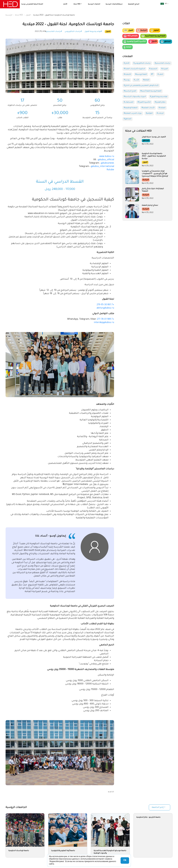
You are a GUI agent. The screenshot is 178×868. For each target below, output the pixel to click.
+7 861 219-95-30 (105, 305)
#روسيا (127, 80)
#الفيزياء (165, 69)
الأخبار (65, 4)
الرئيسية (9, 15)
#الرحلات (160, 113)
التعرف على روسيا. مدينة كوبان (154, 137)
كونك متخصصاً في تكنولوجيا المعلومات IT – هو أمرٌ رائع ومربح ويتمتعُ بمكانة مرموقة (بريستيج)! (155, 174)
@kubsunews (107, 163)
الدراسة (142, 30)
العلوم (155, 30)
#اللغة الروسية (141, 74)
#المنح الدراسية (130, 91)
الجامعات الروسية (94, 4)
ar (164, 4)
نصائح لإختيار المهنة (150, 205)
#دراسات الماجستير (54, 32)
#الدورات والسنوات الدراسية (135, 97)
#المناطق (128, 119)
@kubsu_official (106, 160)
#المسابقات (129, 102)
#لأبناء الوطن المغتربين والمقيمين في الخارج (141, 86)
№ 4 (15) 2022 (41, 32)
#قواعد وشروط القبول (93, 32)
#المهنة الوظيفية (131, 108)
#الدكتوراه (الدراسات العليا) (134, 69)
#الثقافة (146, 80)
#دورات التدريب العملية (133, 113)
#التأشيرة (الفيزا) (144, 102)
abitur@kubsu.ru (105, 308)
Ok (125, 860)
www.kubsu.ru (107, 156)
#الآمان (127, 63)
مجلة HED (77, 4)
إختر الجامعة (158, 807)
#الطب (160, 74)
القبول (28, 15)
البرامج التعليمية (134, 4)
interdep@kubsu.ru (104, 323)
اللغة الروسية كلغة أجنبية (153, 36)
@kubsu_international (102, 167)
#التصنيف (153, 69)
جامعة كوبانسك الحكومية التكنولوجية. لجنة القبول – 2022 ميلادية (154, 156)
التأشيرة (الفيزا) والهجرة (135, 42)
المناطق (166, 42)
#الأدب (136, 80)
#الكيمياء (127, 74)
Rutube (110, 170)
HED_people (131, 36)
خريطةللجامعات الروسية (114, 4)
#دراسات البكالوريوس (73, 32)
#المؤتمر (149, 113)
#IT (152, 74)
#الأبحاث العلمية (148, 108)
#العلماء (162, 108)
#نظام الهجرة (160, 102)
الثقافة (128, 47)
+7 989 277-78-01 (105, 319)
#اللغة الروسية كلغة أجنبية (151, 91)
